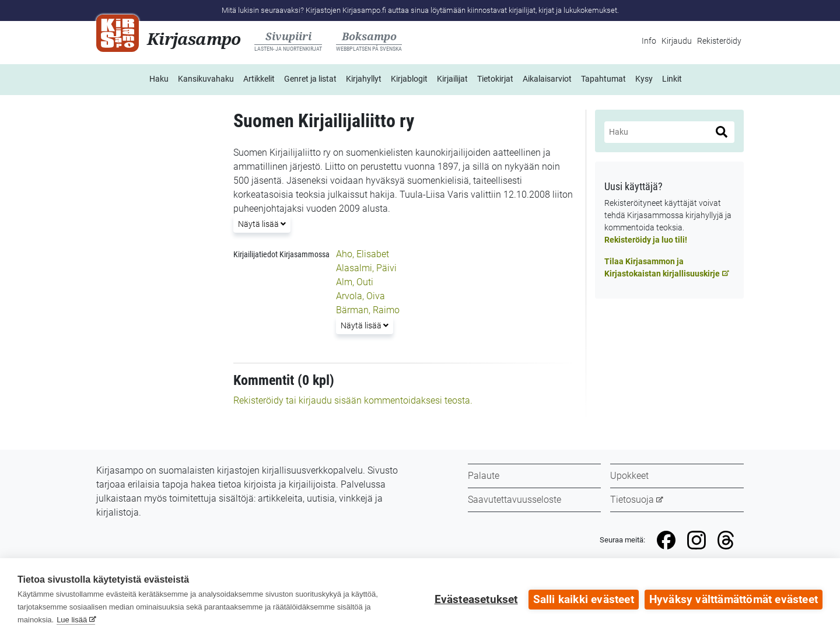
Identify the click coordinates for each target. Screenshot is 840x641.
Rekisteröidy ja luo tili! (646, 240)
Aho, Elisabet (363, 254)
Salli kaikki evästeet (584, 600)
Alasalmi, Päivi (366, 268)
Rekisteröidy (719, 41)
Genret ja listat (310, 79)
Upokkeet (629, 476)
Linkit (672, 79)
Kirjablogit (409, 79)
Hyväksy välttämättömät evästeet (734, 600)
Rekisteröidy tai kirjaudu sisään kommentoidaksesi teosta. (353, 400)
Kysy (644, 79)
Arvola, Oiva (360, 296)
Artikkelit (259, 79)
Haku (159, 79)
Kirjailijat (452, 79)
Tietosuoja (632, 500)
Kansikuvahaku (206, 79)
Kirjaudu (677, 41)
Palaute (484, 476)
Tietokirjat (495, 79)
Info (649, 41)
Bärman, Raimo (368, 310)
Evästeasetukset (476, 600)
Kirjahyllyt (364, 79)
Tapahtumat (603, 79)
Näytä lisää (262, 223)
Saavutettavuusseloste (514, 500)
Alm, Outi (355, 282)
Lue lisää (72, 620)
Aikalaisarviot (547, 79)
